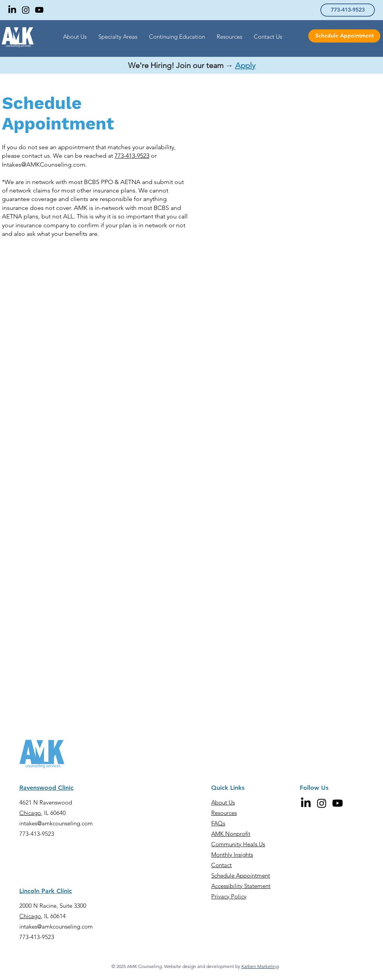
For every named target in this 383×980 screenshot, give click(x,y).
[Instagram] (26, 10)
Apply (245, 65)
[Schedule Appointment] (344, 36)
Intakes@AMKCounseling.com (44, 164)
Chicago (30, 813)
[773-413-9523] (348, 10)
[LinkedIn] (12, 10)
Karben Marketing (260, 966)
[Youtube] (39, 10)
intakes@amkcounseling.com (56, 823)
